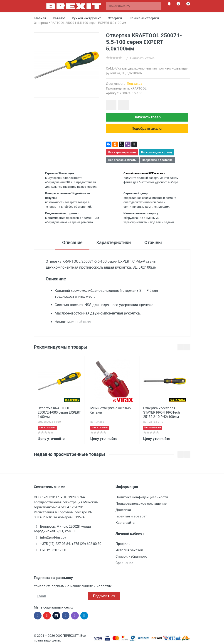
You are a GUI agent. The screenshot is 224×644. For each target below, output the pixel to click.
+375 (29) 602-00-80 (86, 544)
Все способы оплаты (122, 160)
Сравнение (124, 563)
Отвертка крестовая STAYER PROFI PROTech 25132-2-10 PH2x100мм (161, 412)
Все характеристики (122, 152)
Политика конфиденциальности (142, 497)
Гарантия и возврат (131, 516)
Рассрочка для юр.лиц (157, 152)
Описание (72, 242)
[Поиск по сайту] (133, 6)
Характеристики (113, 242)
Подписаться (104, 596)
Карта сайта (125, 523)
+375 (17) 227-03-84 (55, 544)
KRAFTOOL (139, 88)
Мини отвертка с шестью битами (111, 410)
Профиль (123, 544)
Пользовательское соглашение (141, 504)
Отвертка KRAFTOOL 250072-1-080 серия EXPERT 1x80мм (59, 412)
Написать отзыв (142, 58)
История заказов (129, 550)
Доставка (123, 510)
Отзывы (153, 242)
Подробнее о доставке (157, 160)
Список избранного (131, 557)
